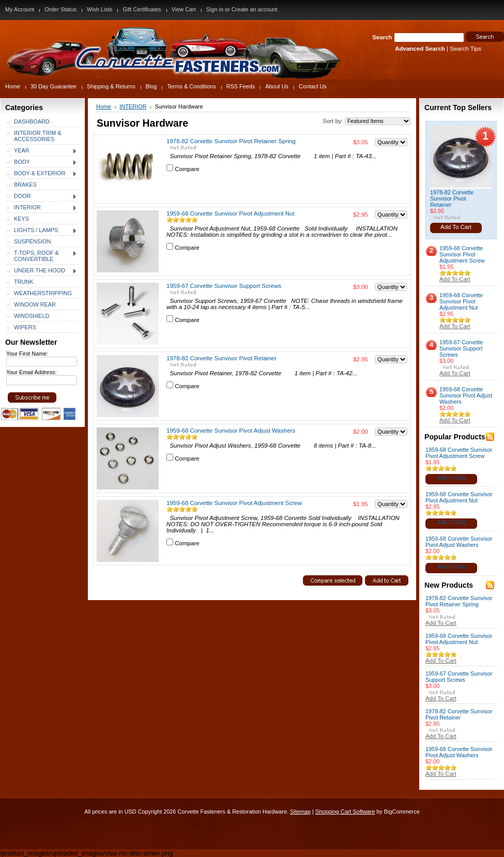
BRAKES (25, 185)
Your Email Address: (32, 372)
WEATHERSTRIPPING (43, 293)
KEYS (21, 219)
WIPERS (25, 327)
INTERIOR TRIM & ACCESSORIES (38, 136)
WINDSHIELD (32, 316)
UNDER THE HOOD (42, 271)
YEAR (42, 151)
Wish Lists (100, 9)
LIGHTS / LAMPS (42, 231)
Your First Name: (27, 354)
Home (104, 106)
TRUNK (24, 282)
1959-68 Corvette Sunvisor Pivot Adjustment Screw (234, 503)
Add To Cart (456, 227)
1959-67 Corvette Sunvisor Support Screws (224, 286)
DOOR (42, 196)
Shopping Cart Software (345, 812)
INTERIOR (42, 208)
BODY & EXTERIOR (42, 174)
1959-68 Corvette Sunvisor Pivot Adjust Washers (231, 431)
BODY (42, 162)
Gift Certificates (142, 9)
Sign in (215, 9)
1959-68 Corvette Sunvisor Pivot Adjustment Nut (231, 213)
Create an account (255, 9)
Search (382, 37)
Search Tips (465, 49)
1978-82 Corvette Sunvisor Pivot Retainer (222, 358)
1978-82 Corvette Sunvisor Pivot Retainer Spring (231, 141)
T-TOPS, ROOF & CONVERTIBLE (42, 256)
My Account (20, 9)
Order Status (60, 9)
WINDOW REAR (35, 304)
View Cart (184, 9)
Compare (187, 169)
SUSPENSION (32, 241)
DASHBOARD (32, 121)
